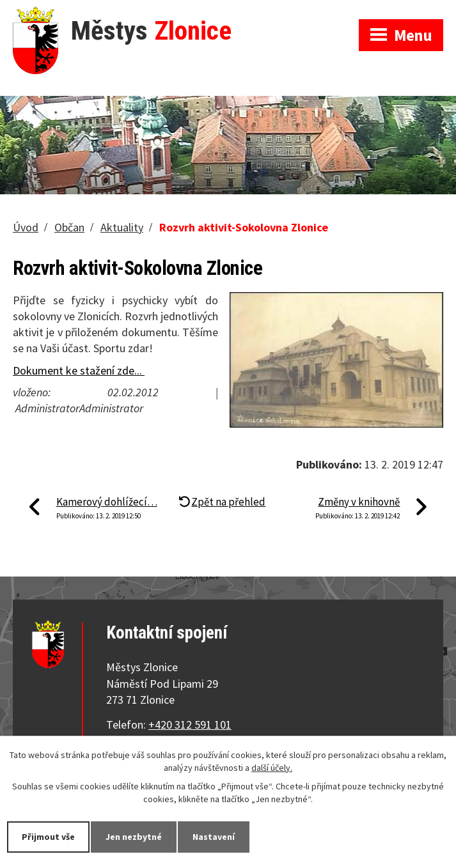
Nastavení (214, 837)
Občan (69, 227)
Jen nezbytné (134, 837)
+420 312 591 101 (190, 725)
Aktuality (122, 227)
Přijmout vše (48, 837)
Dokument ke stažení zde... (79, 370)
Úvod (26, 227)
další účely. (272, 768)
